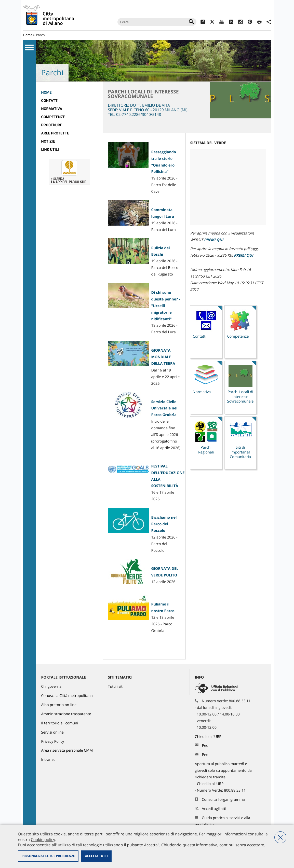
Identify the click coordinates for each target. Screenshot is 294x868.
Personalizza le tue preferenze (48, 856)
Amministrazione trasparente (66, 714)
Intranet (48, 760)
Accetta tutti (96, 856)
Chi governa (51, 687)
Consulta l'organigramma (223, 800)
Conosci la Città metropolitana (67, 696)
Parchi (41, 35)
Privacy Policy (53, 742)
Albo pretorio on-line (59, 705)
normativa (52, 109)
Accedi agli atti (214, 809)
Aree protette (55, 133)
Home (28, 35)
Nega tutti (280, 837)
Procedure (52, 125)
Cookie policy (43, 839)
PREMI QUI (214, 240)
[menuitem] (69, 93)
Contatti (50, 101)
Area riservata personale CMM (67, 750)
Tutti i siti (116, 687)
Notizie (48, 141)
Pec (205, 746)
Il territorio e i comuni (60, 723)
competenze (53, 117)
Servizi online (52, 732)
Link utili (50, 150)
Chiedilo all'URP (209, 737)
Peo (205, 755)
